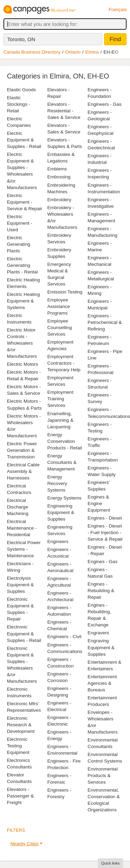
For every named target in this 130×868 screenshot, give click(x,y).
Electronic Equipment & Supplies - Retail (24, 633)
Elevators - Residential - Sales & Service (64, 111)
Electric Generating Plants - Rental (22, 265)
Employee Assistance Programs (59, 306)
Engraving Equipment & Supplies (101, 647)
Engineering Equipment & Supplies (61, 512)
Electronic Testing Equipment (18, 746)
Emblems (57, 169)
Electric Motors (22, 364)
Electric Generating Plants (18, 244)
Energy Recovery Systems (57, 483)
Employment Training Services (61, 399)
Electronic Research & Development (21, 725)
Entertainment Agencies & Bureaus (102, 683)
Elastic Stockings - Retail (18, 104)
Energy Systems (64, 498)
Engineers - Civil (64, 637)
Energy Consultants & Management (62, 462)
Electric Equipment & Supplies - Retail (24, 140)
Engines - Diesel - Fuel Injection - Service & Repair (105, 533)
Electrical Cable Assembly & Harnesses (23, 471)
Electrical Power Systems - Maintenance (24, 549)
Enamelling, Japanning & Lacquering (61, 420)
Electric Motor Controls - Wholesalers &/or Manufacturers (22, 343)
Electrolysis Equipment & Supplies (20, 585)
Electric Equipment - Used (20, 223)
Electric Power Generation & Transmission (22, 450)
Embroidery (59, 200)
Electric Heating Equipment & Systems (23, 301)
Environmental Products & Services (103, 776)
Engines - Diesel (105, 518)
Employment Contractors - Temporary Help (64, 363)
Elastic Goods (21, 90)
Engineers (58, 542)
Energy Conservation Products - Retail (65, 441)
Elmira (92, 52)
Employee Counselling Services (60, 328)
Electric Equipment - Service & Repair (25, 202)
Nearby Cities (25, 844)
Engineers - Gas (104, 104)
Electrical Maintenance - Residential (22, 528)
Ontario (73, 52)
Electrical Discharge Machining (18, 507)
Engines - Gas (102, 562)
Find (115, 39)
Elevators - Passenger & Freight (20, 796)
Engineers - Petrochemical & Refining (105, 322)
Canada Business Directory (32, 52)
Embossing (59, 177)
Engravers (98, 633)
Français (118, 10)
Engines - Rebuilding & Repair (101, 591)
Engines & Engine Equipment (99, 503)
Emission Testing (65, 292)
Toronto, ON (21, 39)
